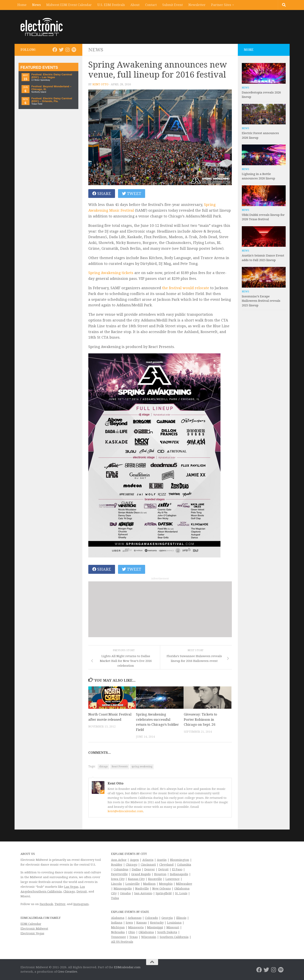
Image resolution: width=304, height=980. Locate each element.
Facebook (46, 904)
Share (102, 194)
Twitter (60, 904)
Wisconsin (149, 937)
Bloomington (180, 860)
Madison (149, 884)
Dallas (136, 869)
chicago (103, 767)
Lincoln (117, 884)
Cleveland (166, 865)
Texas (134, 937)
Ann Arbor (119, 860)
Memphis (166, 884)
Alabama (118, 918)
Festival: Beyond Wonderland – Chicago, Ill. (52, 88)
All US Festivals (122, 942)
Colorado (152, 918)
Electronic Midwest (34, 929)
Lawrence (173, 879)
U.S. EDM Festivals (111, 5)
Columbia (184, 865)
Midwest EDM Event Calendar (69, 5)
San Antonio (143, 893)
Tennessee (119, 937)
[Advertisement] (160, 609)
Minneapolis (123, 889)
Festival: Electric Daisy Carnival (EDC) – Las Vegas (52, 76)
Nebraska (118, 932)
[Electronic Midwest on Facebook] (55, 50)
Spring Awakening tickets (111, 273)
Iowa (129, 923)
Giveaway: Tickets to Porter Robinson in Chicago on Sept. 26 (200, 719)
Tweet (132, 194)
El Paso (177, 869)
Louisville (133, 884)
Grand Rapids (141, 874)
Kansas (142, 923)
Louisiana (174, 923)
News (36, 5)
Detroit (82, 892)
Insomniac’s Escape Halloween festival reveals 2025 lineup (261, 301)
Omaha (125, 893)
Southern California (174, 937)
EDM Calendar (31, 924)
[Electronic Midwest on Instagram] (68, 50)
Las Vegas (71, 887)
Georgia (167, 918)
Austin (162, 860)
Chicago (69, 892)
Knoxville (155, 879)
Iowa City (118, 879)
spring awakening (142, 767)
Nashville (142, 889)
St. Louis (181, 893)
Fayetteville (119, 874)
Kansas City (136, 879)
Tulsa (115, 898)
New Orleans (162, 889)
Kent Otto (100, 84)
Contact (151, 5)
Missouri (173, 927)
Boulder (117, 865)
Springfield (164, 893)
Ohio (132, 932)
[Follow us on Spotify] (74, 50)
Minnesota (136, 927)
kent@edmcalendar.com (125, 811)
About (135, 5)
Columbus (121, 869)
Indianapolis (179, 874)
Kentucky (157, 923)
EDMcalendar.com (127, 967)
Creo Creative (67, 972)
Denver (150, 869)
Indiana (117, 923)
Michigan (118, 927)
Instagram (81, 904)
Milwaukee (184, 884)
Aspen (134, 860)
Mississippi (155, 927)
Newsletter (197, 5)
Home (22, 5)
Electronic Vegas (32, 933)
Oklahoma (146, 932)
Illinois (181, 918)
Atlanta (148, 860)
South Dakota (167, 932)
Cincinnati (148, 865)
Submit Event (173, 5)
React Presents (120, 767)
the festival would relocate (186, 288)
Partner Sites (221, 5)
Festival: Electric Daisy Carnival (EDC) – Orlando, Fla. (52, 100)
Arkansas (135, 918)
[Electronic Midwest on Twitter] (61, 50)
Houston (160, 874)
